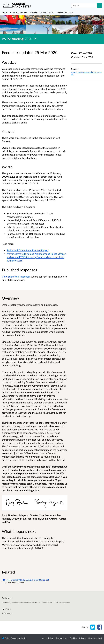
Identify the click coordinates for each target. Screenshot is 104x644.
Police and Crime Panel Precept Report (28, 250)
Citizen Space (10, 638)
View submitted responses (16, 277)
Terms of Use (61, 638)
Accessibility (48, 638)
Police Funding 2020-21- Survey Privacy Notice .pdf (25, 580)
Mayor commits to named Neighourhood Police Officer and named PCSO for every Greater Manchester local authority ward (36, 257)
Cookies (73, 638)
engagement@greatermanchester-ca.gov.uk (86, 73)
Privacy (82, 638)
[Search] (100, 5)
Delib (24, 638)
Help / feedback (95, 638)
